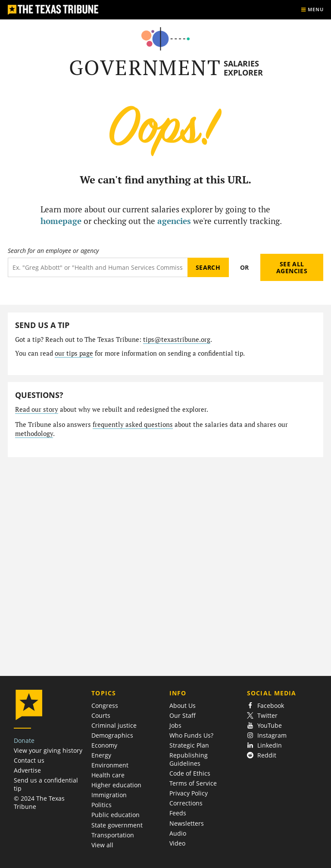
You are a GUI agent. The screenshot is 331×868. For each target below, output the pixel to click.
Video (177, 843)
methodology (34, 434)
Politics (101, 805)
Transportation (113, 835)
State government (117, 825)
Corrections (186, 803)
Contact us (29, 760)
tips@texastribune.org (177, 339)
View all (102, 845)
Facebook (265, 705)
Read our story (37, 409)
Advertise (27, 770)
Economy (104, 745)
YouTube (264, 725)
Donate (24, 740)
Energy (101, 755)
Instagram (267, 735)
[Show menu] (312, 10)
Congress (105, 705)
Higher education (116, 785)
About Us (183, 705)
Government (145, 68)
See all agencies (292, 267)
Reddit (262, 755)
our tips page (74, 353)
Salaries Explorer (243, 68)
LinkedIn (264, 745)
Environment (110, 765)
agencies (174, 221)
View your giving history (48, 750)
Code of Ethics (190, 773)
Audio (178, 833)
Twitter (262, 715)
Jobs (175, 725)
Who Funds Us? (191, 735)
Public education (116, 815)
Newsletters (187, 823)
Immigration (109, 795)
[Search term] (98, 267)
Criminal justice (114, 725)
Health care (108, 775)
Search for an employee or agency (53, 251)
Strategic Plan (189, 745)
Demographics (112, 735)
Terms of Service (193, 783)
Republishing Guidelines (189, 759)
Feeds (178, 813)
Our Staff (183, 715)
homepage (61, 221)
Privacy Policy (189, 793)
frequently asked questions (133, 425)
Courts (101, 715)
